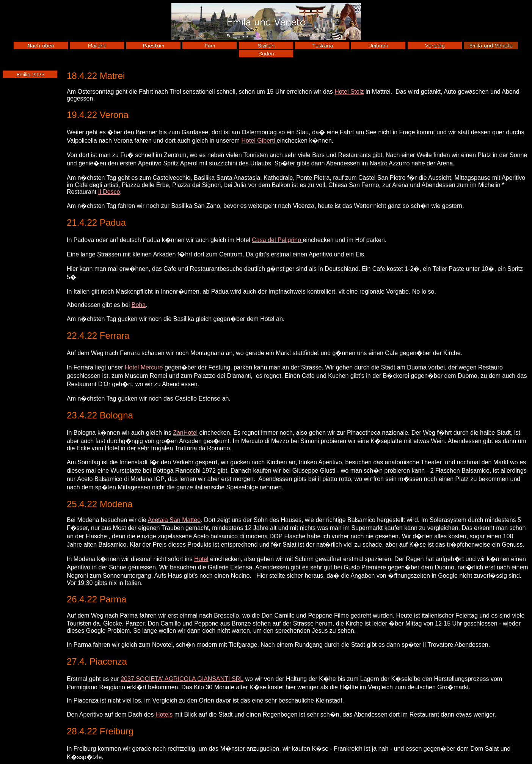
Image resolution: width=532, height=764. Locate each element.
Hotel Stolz (349, 92)
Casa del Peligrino (277, 240)
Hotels (164, 714)
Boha (139, 305)
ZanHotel (185, 433)
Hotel (201, 559)
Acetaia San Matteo (174, 520)
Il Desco (109, 192)
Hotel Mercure (145, 367)
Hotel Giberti (259, 141)
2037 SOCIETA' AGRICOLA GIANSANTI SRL (182, 679)
